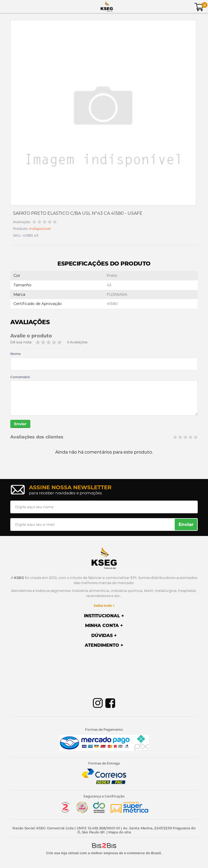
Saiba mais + (104, 606)
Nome (15, 354)
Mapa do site (120, 832)
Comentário (20, 377)
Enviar (20, 424)
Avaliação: (22, 222)
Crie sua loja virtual (62, 853)
